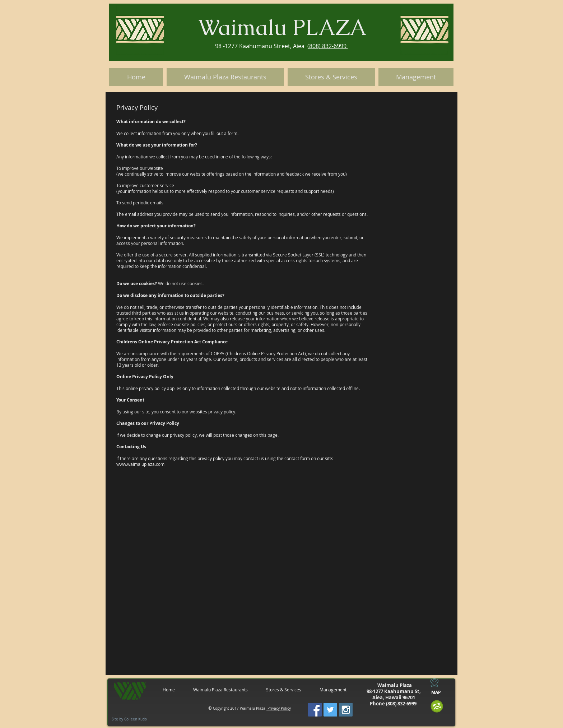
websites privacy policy (212, 412)
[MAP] (436, 693)
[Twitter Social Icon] (330, 710)
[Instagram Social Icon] (346, 710)
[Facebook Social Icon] (315, 710)
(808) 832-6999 (328, 46)
